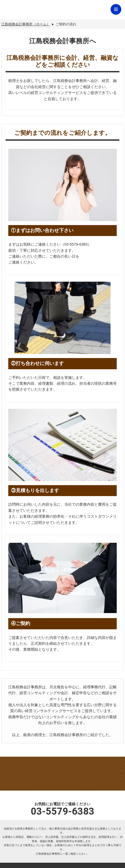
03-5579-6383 (62, 811)
